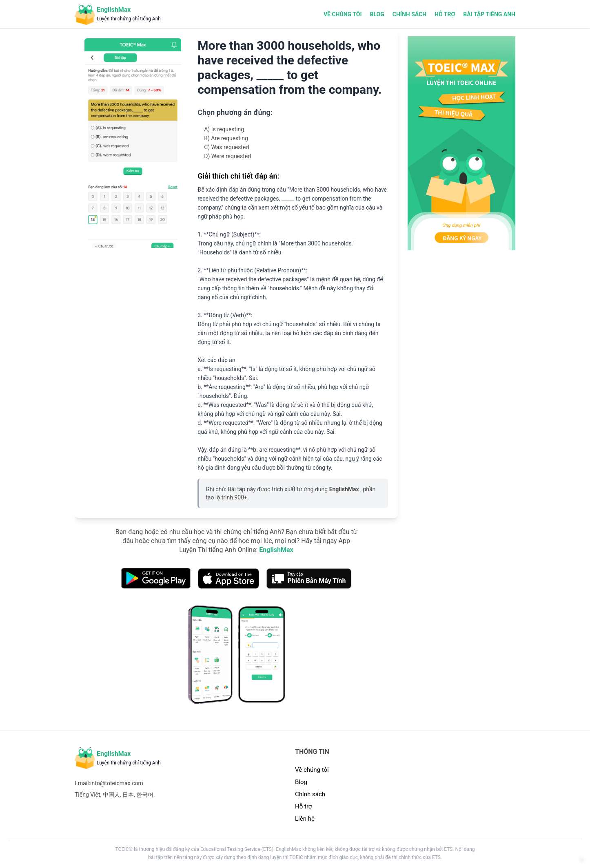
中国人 (111, 797)
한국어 (145, 797)
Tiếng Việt (88, 797)
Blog (377, 14)
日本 (128, 797)
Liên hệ (305, 822)
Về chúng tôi (343, 14)
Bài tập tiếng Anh (489, 14)
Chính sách (409, 14)
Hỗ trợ (445, 14)
